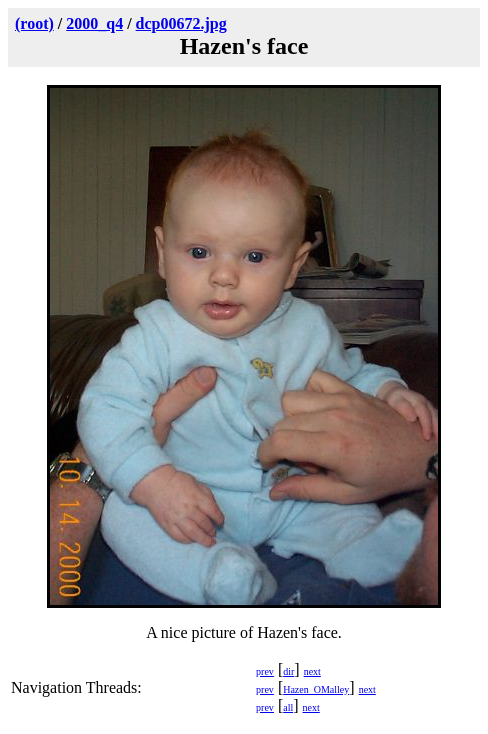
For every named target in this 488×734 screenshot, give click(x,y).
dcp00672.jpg (181, 23)
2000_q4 (94, 23)
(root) (34, 23)
